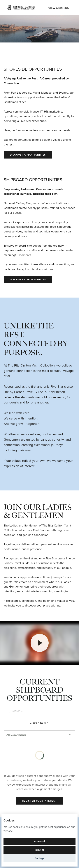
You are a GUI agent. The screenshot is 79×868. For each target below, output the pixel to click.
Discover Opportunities (28, 155)
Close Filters (39, 723)
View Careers (58, 8)
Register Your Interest (39, 801)
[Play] (40, 643)
